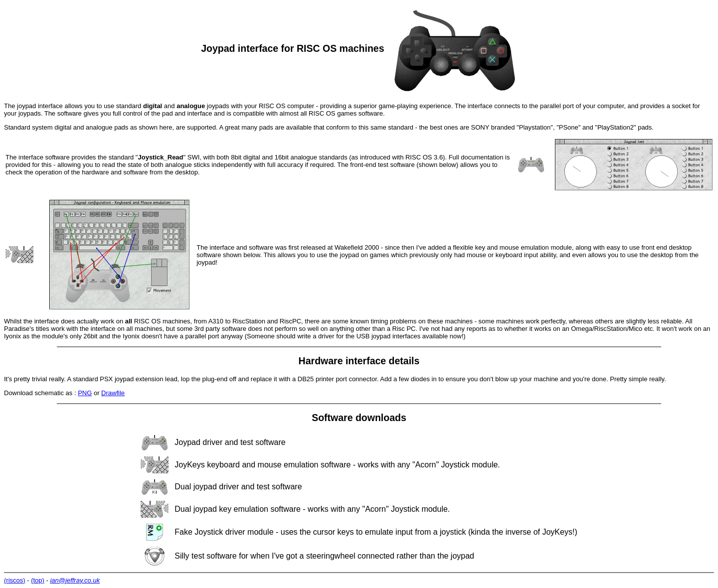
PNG (85, 393)
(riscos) (15, 580)
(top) (38, 580)
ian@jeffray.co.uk (75, 580)
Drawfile (113, 393)
